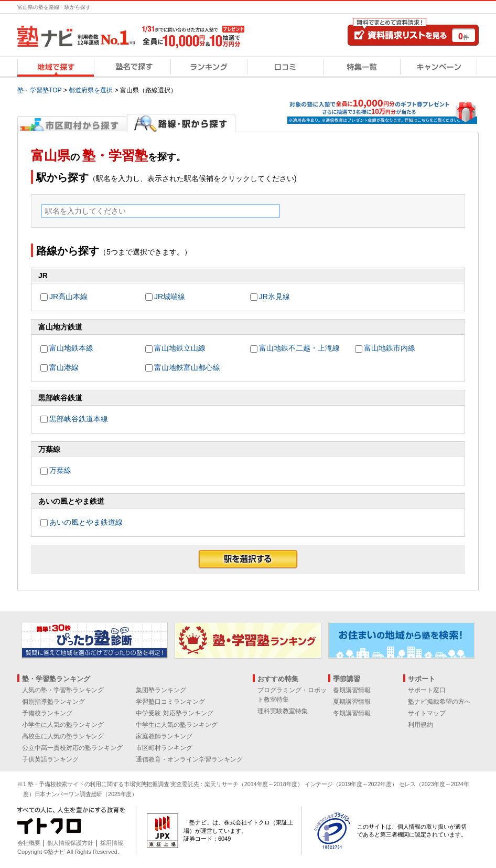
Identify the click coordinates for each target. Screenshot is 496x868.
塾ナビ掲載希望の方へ (439, 702)
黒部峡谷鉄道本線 (79, 419)
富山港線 (64, 367)
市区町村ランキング (164, 748)
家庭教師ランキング (164, 736)
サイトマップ (427, 713)
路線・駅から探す (181, 123)
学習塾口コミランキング (170, 702)
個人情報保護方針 (70, 843)
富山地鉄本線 (71, 348)
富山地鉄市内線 (390, 348)
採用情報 (112, 843)
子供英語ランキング (50, 759)
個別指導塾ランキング (53, 702)
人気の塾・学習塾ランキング (63, 690)
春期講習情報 (352, 690)
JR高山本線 (68, 297)
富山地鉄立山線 (180, 348)
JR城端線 (170, 297)
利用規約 (420, 725)
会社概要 (29, 843)
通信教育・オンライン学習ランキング (189, 759)
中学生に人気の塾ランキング (177, 725)
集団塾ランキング (161, 690)
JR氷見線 (274, 297)
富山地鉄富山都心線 (187, 367)
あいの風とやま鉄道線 (86, 522)
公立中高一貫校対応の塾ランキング (72, 748)
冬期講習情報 (352, 713)
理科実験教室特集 (283, 711)
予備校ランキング (47, 713)
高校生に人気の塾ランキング (63, 736)
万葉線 (60, 470)
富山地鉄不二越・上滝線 (299, 348)
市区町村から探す (72, 123)
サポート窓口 (427, 690)
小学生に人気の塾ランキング (63, 725)
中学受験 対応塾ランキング (174, 713)
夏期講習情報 (352, 702)
